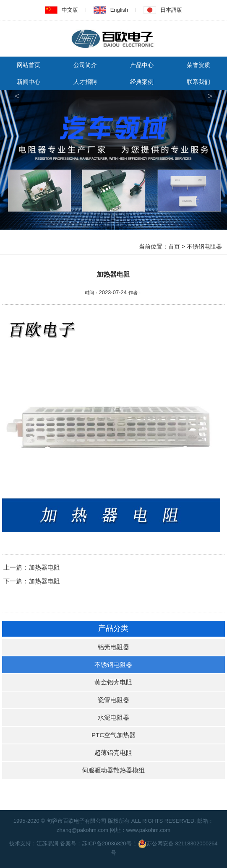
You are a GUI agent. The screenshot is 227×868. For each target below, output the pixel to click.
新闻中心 (29, 82)
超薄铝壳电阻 (113, 753)
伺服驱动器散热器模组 (113, 770)
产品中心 (142, 65)
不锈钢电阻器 (113, 665)
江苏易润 (47, 843)
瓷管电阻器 (113, 700)
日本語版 (171, 10)
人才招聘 (85, 82)
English (119, 10)
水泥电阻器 (113, 717)
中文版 (70, 10)
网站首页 (29, 65)
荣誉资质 (198, 65)
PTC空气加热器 (113, 735)
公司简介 (85, 65)
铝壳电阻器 (113, 647)
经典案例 (142, 82)
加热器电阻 (44, 567)
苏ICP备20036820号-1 (109, 843)
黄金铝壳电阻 (113, 682)
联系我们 (198, 82)
